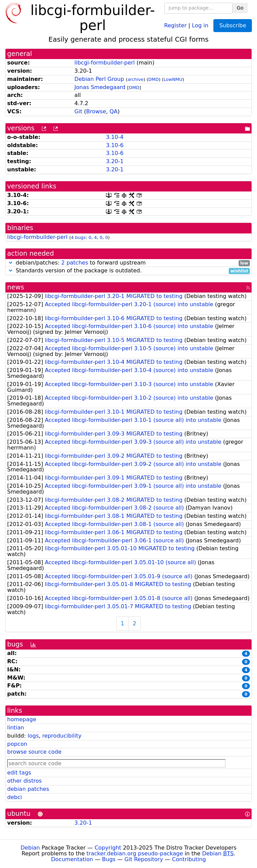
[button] (11, 263)
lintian (16, 728)
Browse (96, 111)
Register (176, 25)
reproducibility (62, 736)
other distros (24, 781)
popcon (17, 744)
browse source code (34, 752)
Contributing (189, 859)
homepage (22, 719)
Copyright (108, 848)
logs (33, 736)
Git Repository (144, 859)
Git (78, 111)
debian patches (28, 789)
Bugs (109, 859)
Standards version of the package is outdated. (128, 271)
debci (14, 797)
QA (114, 111)
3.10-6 (115, 145)
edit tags (19, 773)
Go (240, 8)
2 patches (75, 263)
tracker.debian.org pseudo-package (135, 853)
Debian (30, 848)
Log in (200, 25)
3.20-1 (115, 161)
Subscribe (233, 25)
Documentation (72, 859)
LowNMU (173, 79)
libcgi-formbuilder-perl (104, 63)
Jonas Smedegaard (100, 87)
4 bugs (78, 237)
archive (135, 79)
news (16, 287)
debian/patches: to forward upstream (128, 263)
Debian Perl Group (99, 79)
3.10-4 (115, 137)
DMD (154, 79)
